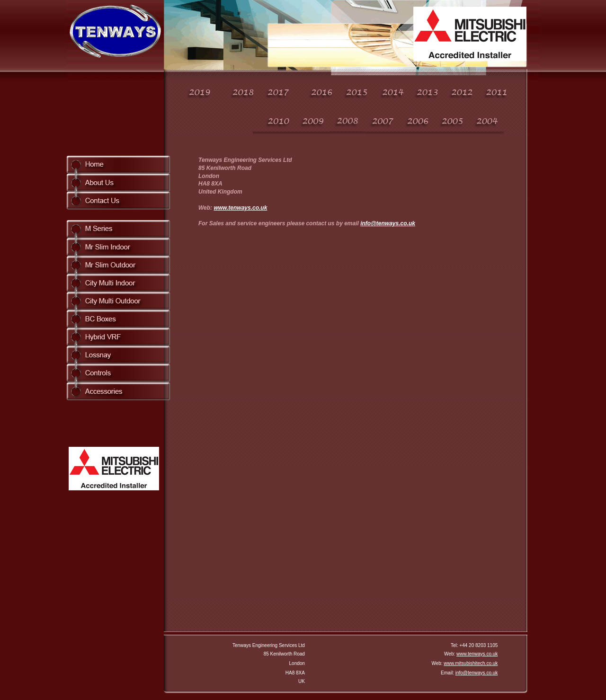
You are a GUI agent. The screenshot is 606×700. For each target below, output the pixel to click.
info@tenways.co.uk (388, 223)
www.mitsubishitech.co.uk (471, 663)
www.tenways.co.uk (240, 208)
